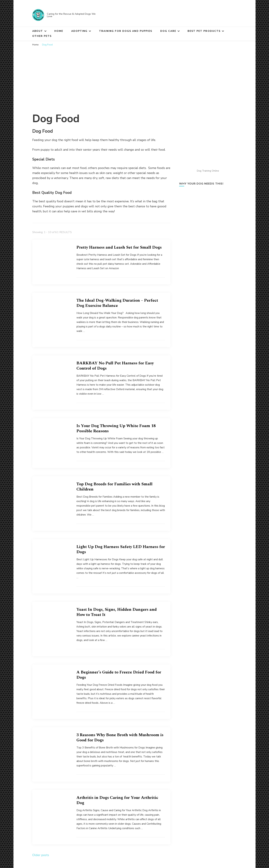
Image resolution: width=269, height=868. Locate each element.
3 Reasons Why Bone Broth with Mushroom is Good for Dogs (120, 738)
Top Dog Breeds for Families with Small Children (114, 487)
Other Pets (42, 36)
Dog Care (168, 31)
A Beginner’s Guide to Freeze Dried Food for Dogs (119, 675)
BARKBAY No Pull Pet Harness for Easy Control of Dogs (115, 366)
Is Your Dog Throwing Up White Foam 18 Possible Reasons (116, 428)
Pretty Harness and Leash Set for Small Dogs (119, 247)
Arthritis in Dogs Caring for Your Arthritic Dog (117, 800)
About (38, 31)
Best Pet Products (204, 31)
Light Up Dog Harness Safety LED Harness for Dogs (121, 549)
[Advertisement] (135, 74)
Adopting (79, 31)
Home (59, 31)
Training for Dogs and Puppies (126, 31)
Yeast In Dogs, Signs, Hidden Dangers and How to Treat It (117, 612)
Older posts (41, 855)
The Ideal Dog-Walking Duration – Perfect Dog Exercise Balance (117, 303)
